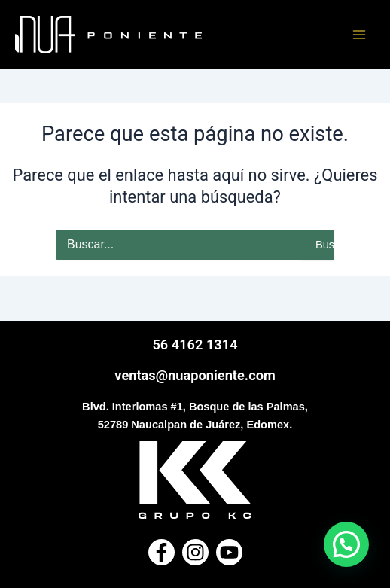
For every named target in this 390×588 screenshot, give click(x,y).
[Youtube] (229, 552)
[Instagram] (195, 552)
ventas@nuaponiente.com (195, 375)
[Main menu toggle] (359, 35)
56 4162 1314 (195, 344)
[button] (346, 544)
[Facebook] (161, 552)
